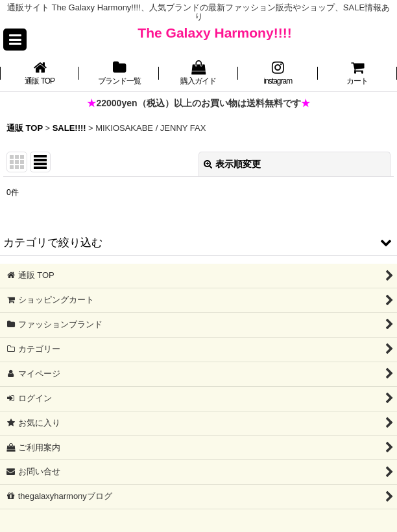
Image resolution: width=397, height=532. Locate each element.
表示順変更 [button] (232, 164)
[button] (15, 40)
